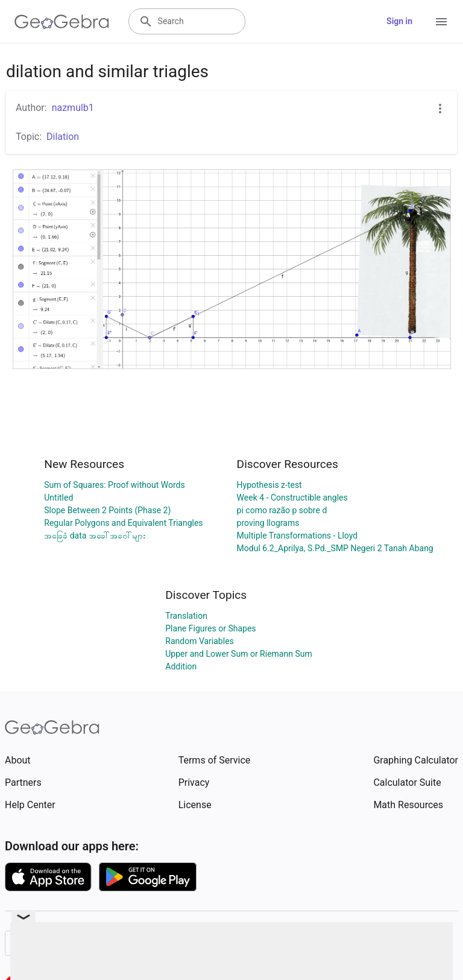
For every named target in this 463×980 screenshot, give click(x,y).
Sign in (399, 21)
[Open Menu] (441, 22)
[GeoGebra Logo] (62, 22)
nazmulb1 (73, 108)
